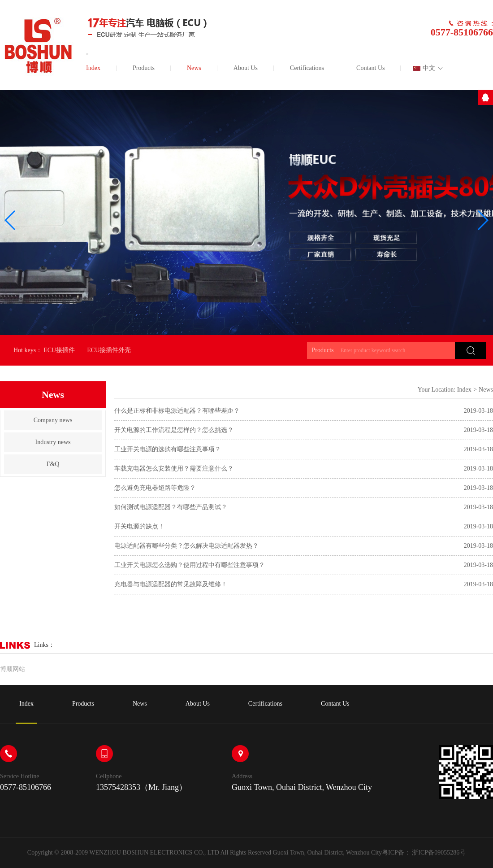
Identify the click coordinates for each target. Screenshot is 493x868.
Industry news (53, 442)
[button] (11, 220)
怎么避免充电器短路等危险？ (155, 488)
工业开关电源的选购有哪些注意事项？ (168, 449)
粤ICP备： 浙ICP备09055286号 (424, 853)
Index (93, 68)
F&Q (53, 464)
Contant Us (370, 68)
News (194, 68)
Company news (53, 420)
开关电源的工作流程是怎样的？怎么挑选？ (174, 430)
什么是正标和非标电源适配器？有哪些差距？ (177, 411)
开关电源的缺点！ (139, 526)
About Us (246, 68)
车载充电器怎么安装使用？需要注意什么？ (174, 469)
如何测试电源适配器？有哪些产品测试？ (171, 507)
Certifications (307, 68)
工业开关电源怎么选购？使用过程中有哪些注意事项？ (190, 565)
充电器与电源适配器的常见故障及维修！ (171, 584)
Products (144, 68)
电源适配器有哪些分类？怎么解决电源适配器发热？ (186, 546)
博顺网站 (13, 669)
